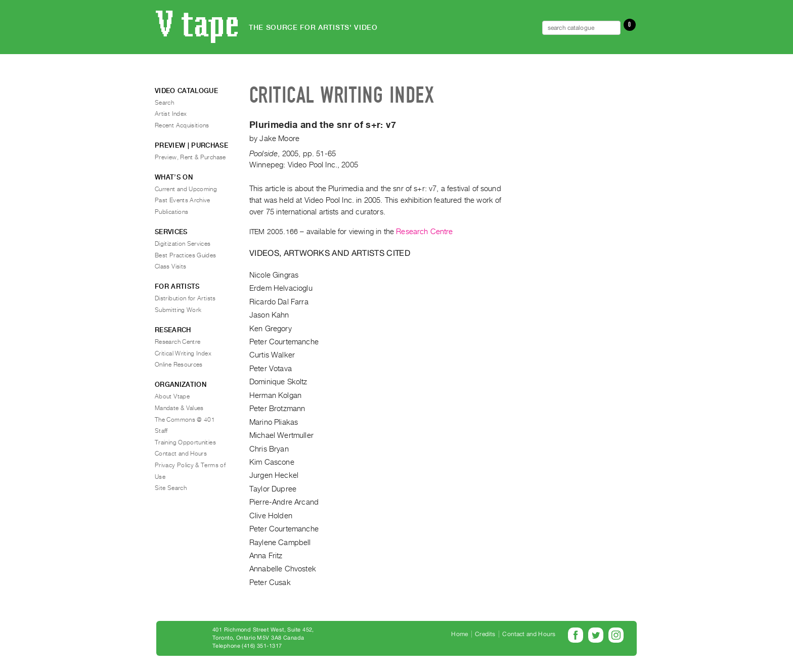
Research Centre (424, 232)
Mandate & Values (179, 408)
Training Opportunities (185, 442)
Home (459, 634)
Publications (171, 212)
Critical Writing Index (183, 353)
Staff (161, 431)
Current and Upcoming (186, 189)
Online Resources (179, 365)
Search (164, 103)
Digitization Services (183, 244)
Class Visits (170, 266)
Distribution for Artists (185, 298)
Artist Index (171, 114)
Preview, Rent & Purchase (190, 157)
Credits (485, 634)
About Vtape (172, 396)
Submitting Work (178, 310)
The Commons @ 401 (185, 420)
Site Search (171, 488)
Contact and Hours (181, 454)
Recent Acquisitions (182, 125)
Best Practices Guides (186, 255)
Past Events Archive (183, 200)
